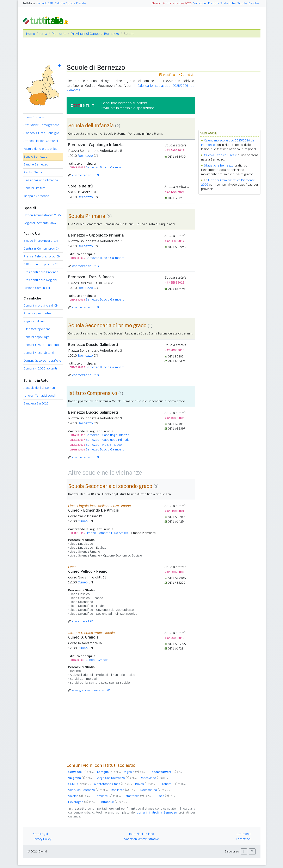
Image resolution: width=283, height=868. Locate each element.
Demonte (108, 796)
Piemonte (59, 34)
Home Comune (34, 117)
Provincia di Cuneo (85, 34)
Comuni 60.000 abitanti (41, 345)
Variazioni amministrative (142, 839)
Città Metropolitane (37, 329)
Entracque (113, 802)
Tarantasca (138, 796)
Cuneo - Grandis (97, 660)
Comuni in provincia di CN (41, 305)
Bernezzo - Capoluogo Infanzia (107, 435)
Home (30, 34)
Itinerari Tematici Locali (40, 396)
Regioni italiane (34, 321)
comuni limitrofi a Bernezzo (157, 812)
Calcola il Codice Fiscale (220, 155)
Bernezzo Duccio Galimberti (105, 167)
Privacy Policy (42, 839)
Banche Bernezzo (36, 164)
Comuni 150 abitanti (39, 353)
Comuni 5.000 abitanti (40, 368)
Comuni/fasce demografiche (42, 361)
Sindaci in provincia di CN (41, 241)
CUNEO (80, 784)
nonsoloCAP (45, 3)
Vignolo (135, 772)
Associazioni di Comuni (39, 388)
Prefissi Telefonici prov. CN (42, 256)
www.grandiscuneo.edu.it (89, 690)
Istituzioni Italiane (141, 834)
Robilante (124, 790)
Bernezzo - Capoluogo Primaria (108, 440)
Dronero (173, 784)
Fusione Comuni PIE (37, 288)
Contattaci (243, 839)
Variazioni (200, 3)
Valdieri (80, 796)
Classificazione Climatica (41, 180)
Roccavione (154, 778)
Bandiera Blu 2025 (36, 403)
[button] (244, 852)
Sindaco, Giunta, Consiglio (41, 133)
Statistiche (228, 3)
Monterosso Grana (113, 784)
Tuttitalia (29, 3)
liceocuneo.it (80, 621)
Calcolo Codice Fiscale (70, 3)
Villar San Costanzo (88, 790)
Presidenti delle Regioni (40, 280)
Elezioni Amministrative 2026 (172, 3)
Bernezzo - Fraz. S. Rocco (104, 445)
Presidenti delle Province (41, 272)
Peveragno (82, 802)
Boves (146, 784)
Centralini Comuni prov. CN (42, 249)
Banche (254, 3)
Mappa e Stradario (36, 196)
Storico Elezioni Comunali (41, 141)
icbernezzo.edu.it (84, 175)
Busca (166, 796)
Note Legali (41, 834)
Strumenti (244, 834)
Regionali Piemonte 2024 (40, 223)
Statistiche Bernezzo (219, 165)
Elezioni (213, 3)
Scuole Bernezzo (35, 157)
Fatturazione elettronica (40, 149)
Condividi (187, 75)
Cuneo (83, 521)
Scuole (242, 3)
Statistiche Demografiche (42, 125)
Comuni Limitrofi (35, 188)
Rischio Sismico (34, 172)
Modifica (167, 75)
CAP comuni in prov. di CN (41, 264)
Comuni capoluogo (37, 337)
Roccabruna (155, 790)
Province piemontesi (38, 313)
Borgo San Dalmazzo (116, 778)
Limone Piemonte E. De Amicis (107, 533)
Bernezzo (112, 34)
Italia (43, 34)
